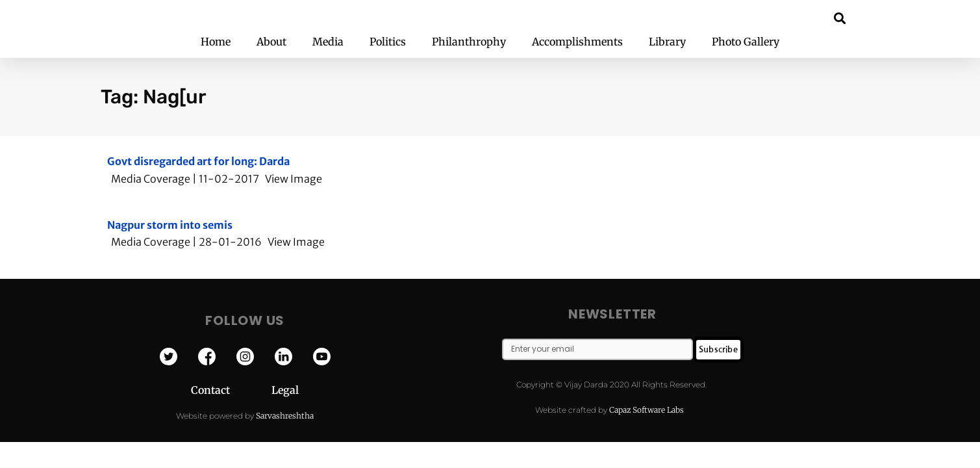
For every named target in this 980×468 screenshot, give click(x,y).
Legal (285, 390)
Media (328, 42)
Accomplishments (577, 42)
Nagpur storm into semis (170, 225)
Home (216, 42)
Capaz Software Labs (647, 410)
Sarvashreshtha (285, 416)
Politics (388, 42)
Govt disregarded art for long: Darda (198, 161)
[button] (839, 18)
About (271, 42)
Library (667, 42)
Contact (231, 390)
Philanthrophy (469, 42)
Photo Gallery (746, 42)
